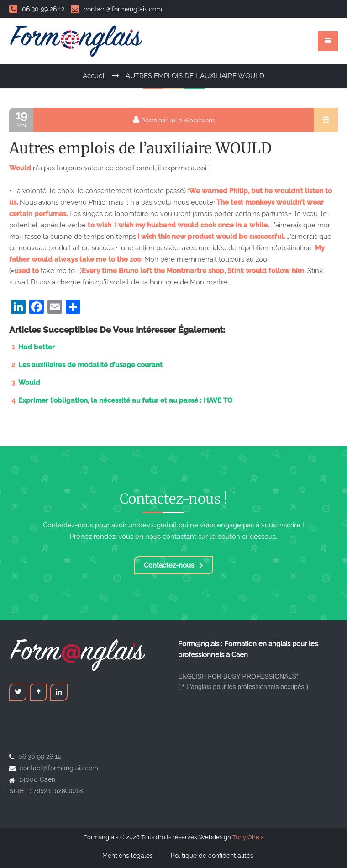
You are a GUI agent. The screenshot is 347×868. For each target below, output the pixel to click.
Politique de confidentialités (212, 856)
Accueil (94, 76)
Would (29, 383)
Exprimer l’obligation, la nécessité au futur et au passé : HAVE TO (125, 400)
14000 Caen (37, 779)
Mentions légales (128, 856)
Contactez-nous (173, 565)
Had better (37, 347)
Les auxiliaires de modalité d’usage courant (90, 365)
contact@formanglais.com (116, 9)
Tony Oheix (248, 837)
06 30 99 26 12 (37, 9)
